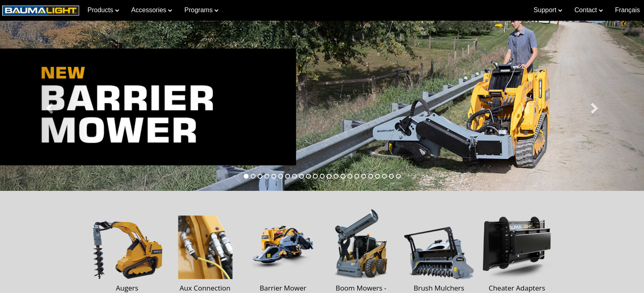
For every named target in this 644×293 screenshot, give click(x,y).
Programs (201, 10)
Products (103, 10)
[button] (48, 106)
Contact (589, 10)
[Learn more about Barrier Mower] (322, 106)
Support (548, 10)
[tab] (246, 176)
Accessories (152, 10)
